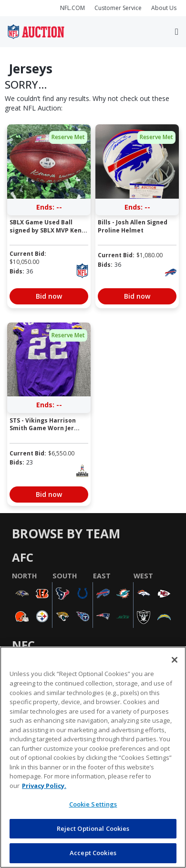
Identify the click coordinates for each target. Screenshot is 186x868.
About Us (164, 8)
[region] (93, 757)
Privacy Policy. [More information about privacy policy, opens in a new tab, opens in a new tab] (44, 786)
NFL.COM (72, 8)
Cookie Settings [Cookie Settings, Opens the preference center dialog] (93, 804)
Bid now (49, 296)
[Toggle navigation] (177, 32)
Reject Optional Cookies (93, 828)
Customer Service (118, 8)
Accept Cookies (93, 853)
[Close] (175, 660)
